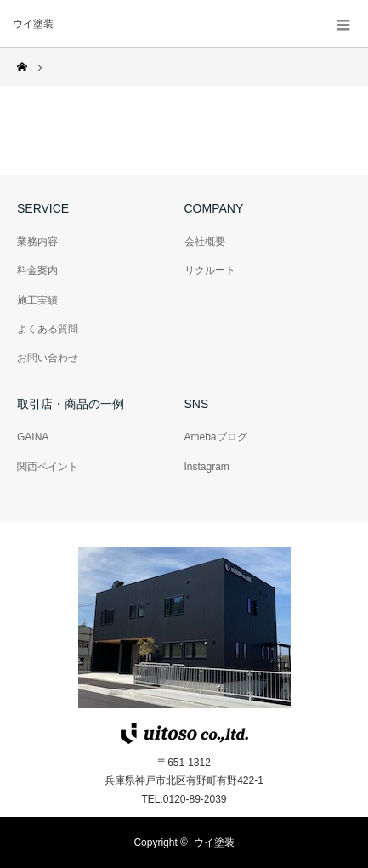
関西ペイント (48, 467)
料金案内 (37, 270)
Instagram (207, 467)
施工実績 (37, 300)
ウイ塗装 (214, 842)
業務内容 (37, 241)
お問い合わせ (48, 358)
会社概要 (205, 241)
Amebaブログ (216, 437)
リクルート (210, 270)
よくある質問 (48, 329)
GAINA (33, 437)
